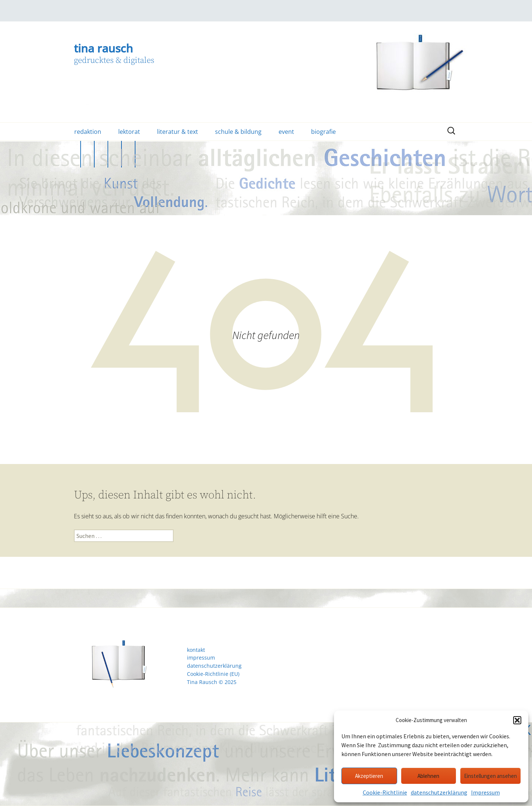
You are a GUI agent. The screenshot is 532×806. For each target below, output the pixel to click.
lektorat (129, 132)
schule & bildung (238, 132)
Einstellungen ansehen (490, 776)
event (286, 132)
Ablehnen (428, 776)
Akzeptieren (369, 776)
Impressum (485, 792)
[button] (517, 720)
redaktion (88, 132)
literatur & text (178, 132)
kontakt (196, 650)
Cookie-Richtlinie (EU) (213, 674)
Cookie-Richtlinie (385, 792)
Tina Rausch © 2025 (212, 682)
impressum (201, 658)
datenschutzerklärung (439, 792)
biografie (323, 132)
